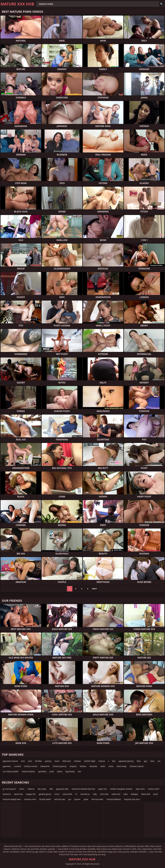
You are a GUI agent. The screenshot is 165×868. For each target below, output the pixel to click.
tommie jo (85, 794)
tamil (156, 794)
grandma (42, 771)
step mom (140, 789)
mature (102, 761)
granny (48, 761)
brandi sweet (45, 799)
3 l (76, 794)
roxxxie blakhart (114, 799)
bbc (114, 761)
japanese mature (10, 761)
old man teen (97, 799)
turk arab (104, 794)
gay (146, 761)
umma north (154, 789)
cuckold (17, 766)
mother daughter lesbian (121, 789)
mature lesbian (28, 771)
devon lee (18, 794)
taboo (60, 771)
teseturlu (7, 794)
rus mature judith (11, 771)
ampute (73, 766)
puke (86, 799)
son (79, 771)
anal (30, 761)
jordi (52, 771)
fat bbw (38, 761)
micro (22, 789)
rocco (57, 794)
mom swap (121, 766)
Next (94, 589)
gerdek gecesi (45, 794)
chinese (77, 761)
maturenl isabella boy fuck (83, 789)
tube (126, 794)
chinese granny (60, 766)
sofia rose (116, 794)
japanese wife (62, 789)
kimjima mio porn (132, 799)
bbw (139, 761)
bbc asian (42, 789)
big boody (70, 771)
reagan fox (31, 794)
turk (23, 761)
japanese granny (126, 761)
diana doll (146, 794)
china (111, 766)
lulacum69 (67, 794)
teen (152, 761)
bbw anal (67, 761)
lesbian (83, 766)
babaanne (45, 766)
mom (57, 761)
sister (103, 766)
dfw (51, 789)
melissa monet (31, 766)
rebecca (31, 789)
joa (70, 799)
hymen (77, 799)
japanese (7, 766)
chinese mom (30, 799)
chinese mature (137, 766)
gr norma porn (9, 789)
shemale (93, 766)
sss (159, 761)
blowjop (134, 794)
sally (95, 794)
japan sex (103, 789)
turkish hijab (90, 761)
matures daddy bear (12, 799)
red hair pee (60, 799)
